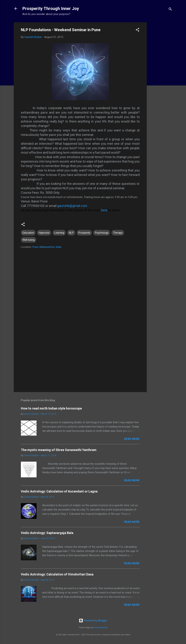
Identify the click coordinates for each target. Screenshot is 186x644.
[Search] (170, 10)
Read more (132, 439)
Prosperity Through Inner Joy (51, 9)
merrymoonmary (101, 628)
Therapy (118, 233)
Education (28, 233)
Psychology (102, 233)
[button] (137, 30)
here (105, 210)
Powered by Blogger (93, 620)
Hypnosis (44, 233)
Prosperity (84, 233)
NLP (71, 233)
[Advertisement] (161, 76)
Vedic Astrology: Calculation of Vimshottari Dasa (57, 574)
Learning (59, 233)
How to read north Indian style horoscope (51, 408)
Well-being (29, 240)
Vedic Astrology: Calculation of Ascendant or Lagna (59, 491)
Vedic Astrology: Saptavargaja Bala (47, 533)
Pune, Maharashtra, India (47, 247)
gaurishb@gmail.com (72, 206)
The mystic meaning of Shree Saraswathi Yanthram (59, 450)
